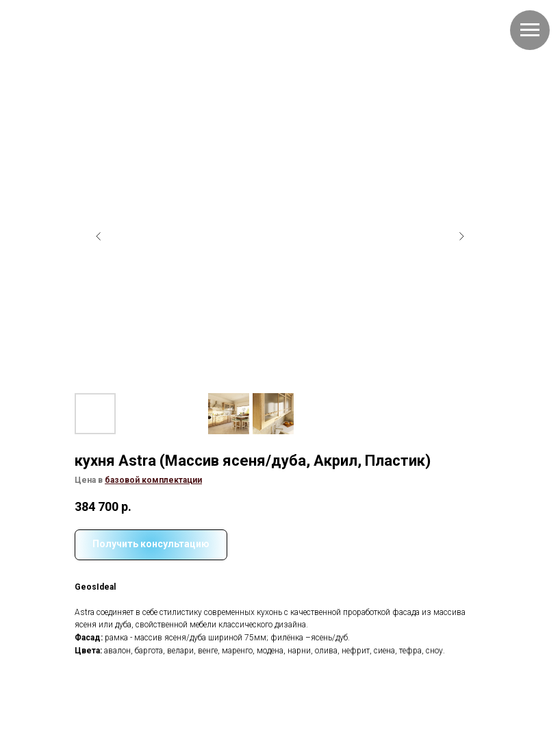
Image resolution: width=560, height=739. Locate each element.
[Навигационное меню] (530, 30)
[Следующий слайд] (461, 236)
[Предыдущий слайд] (99, 236)
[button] (153, 480)
